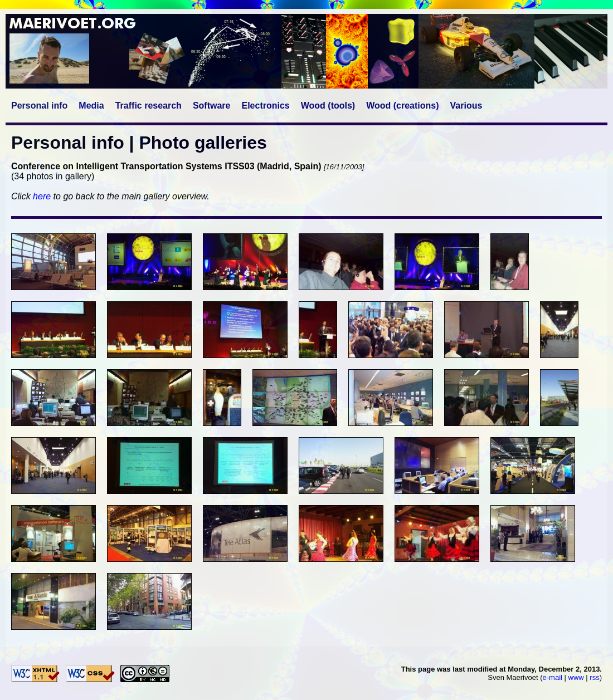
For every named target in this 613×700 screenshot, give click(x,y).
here (42, 196)
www (576, 677)
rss (594, 677)
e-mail (553, 677)
